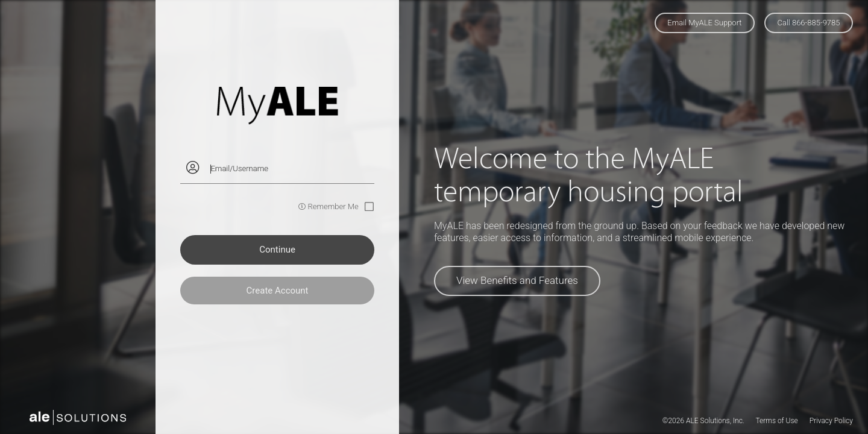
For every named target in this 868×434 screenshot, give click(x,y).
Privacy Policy (831, 421)
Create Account (278, 291)
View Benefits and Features (517, 280)
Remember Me (333, 206)
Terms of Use (776, 421)
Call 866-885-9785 (809, 23)
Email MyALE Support (704, 23)
